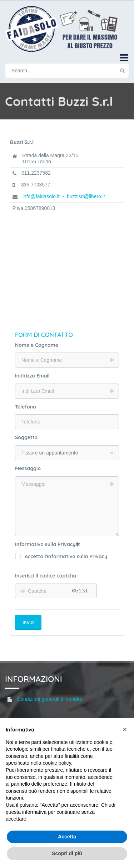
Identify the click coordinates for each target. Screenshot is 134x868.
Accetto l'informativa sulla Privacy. (62, 557)
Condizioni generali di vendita (49, 699)
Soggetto (26, 437)
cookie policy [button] (57, 763)
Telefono (26, 407)
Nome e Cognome (37, 345)
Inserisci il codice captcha (46, 576)
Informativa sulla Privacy (48, 544)
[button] (125, 729)
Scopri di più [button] (67, 853)
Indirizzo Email (32, 376)
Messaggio (28, 468)
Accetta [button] (67, 837)
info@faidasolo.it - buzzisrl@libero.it (64, 196)
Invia (28, 622)
